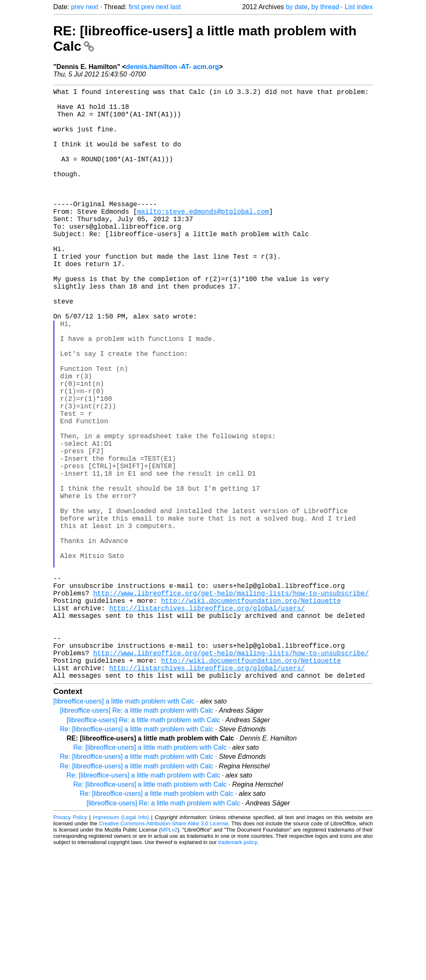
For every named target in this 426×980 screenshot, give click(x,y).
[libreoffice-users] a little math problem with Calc (124, 833)
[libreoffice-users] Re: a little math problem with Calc (137, 842)
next (92, 7)
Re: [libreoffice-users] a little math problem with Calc (137, 860)
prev (78, 7)
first (134, 7)
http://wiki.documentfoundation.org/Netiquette (251, 715)
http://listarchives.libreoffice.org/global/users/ (207, 724)
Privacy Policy (70, 949)
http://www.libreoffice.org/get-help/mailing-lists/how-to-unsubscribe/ (231, 706)
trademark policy (237, 974)
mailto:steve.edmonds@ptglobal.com (203, 239)
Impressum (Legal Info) (121, 949)
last (176, 7)
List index (359, 7)
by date (297, 7)
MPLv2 (169, 961)
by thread (325, 7)
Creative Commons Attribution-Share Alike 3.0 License (164, 955)
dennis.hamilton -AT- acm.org (173, 67)
